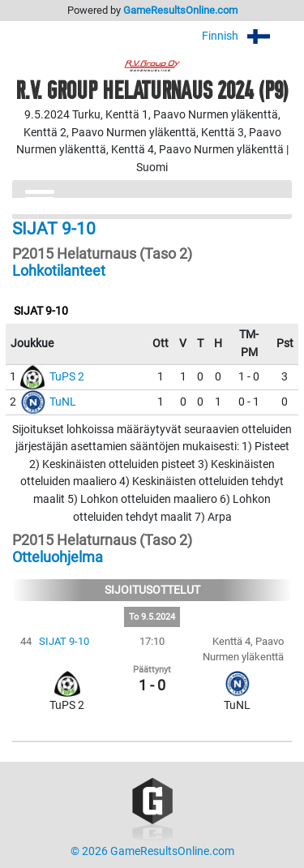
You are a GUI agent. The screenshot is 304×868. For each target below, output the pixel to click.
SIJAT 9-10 (64, 641)
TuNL (63, 402)
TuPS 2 (67, 377)
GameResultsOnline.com (180, 10)
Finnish (247, 36)
